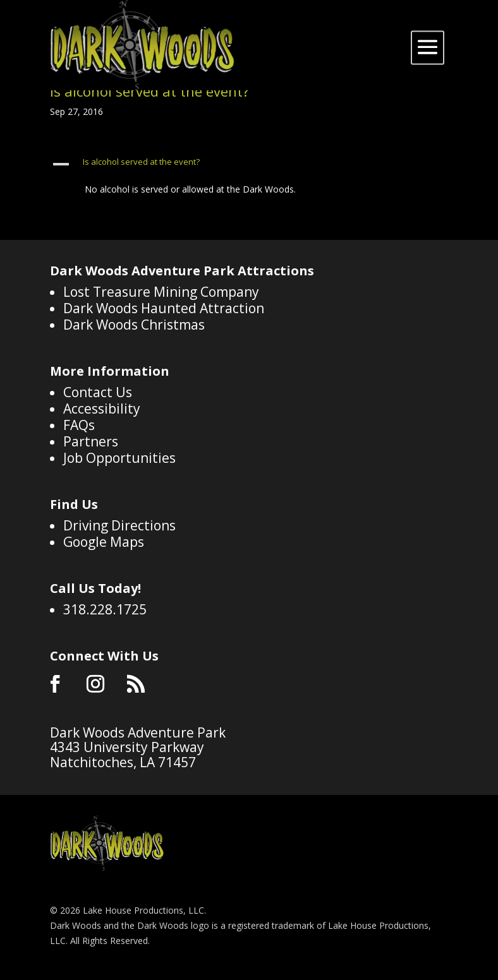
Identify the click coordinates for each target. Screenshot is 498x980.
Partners (91, 441)
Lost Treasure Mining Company (161, 292)
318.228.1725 (105, 609)
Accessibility (102, 409)
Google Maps (104, 542)
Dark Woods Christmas (134, 325)
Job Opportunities (119, 458)
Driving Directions (119, 525)
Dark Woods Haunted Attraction (164, 308)
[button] (249, 165)
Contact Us (98, 392)
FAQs (79, 425)
